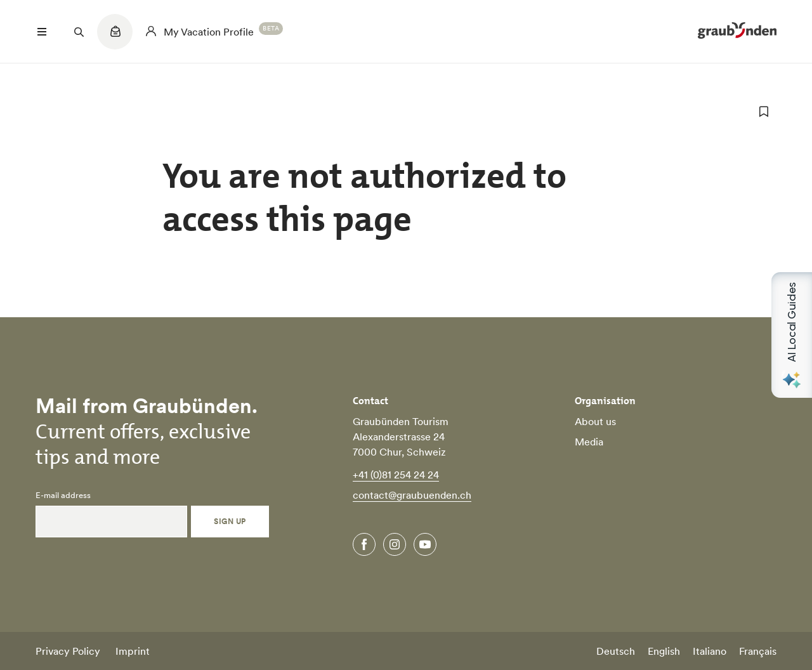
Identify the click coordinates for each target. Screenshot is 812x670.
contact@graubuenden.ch (412, 495)
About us (595, 421)
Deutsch (616, 651)
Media (589, 442)
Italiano (710, 651)
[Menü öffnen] (42, 32)
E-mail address (63, 496)
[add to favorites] (764, 112)
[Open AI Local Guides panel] (792, 335)
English (664, 651)
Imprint (133, 651)
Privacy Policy (68, 651)
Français (758, 651)
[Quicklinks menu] (115, 38)
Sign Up (230, 521)
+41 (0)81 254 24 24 (396, 475)
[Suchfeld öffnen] (79, 32)
